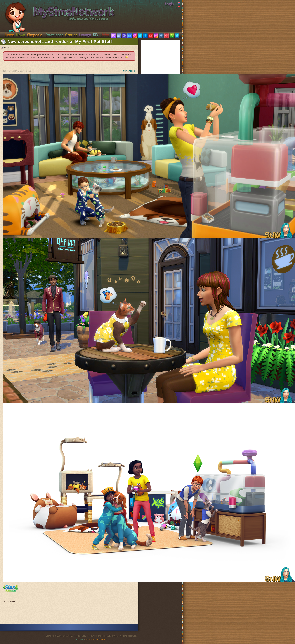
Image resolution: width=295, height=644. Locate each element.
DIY (96, 35)
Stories (71, 35)
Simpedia (35, 35)
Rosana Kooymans (96, 639)
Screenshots (129, 71)
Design (79, 639)
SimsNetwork (56, 10)
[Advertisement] (69, 614)
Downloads (54, 35)
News (21, 35)
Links (105, 35)
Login (169, 4)
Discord (85, 35)
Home (10, 35)
